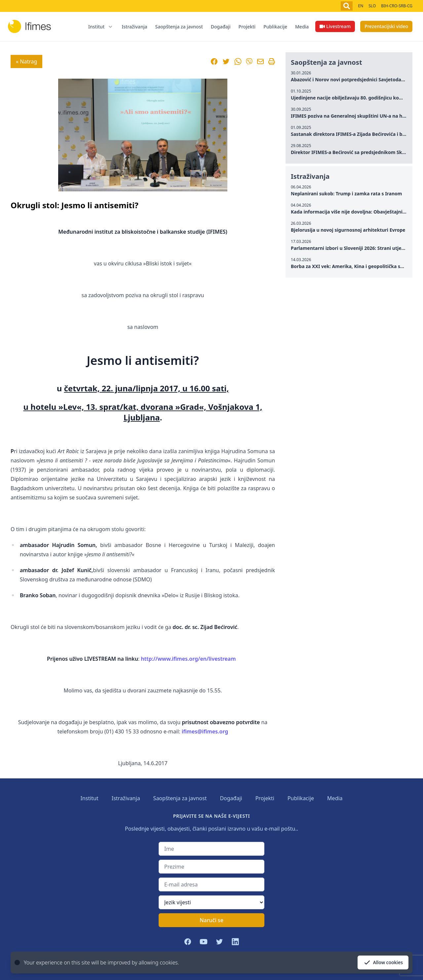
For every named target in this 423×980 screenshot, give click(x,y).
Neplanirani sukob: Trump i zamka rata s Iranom (346, 194)
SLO (372, 6)
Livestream (335, 26)
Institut (89, 798)
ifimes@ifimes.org (205, 731)
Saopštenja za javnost (179, 27)
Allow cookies (383, 962)
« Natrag (26, 61)
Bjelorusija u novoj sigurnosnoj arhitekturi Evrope (348, 230)
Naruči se (211, 920)
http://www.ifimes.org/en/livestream (188, 659)
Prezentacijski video (386, 26)
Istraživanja (134, 27)
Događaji (221, 27)
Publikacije (275, 27)
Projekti (247, 27)
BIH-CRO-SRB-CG (397, 6)
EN (361, 6)
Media (302, 27)
